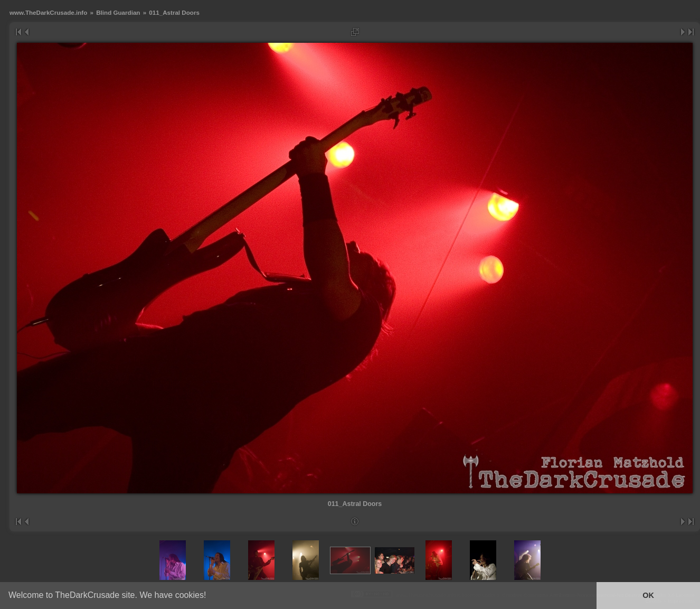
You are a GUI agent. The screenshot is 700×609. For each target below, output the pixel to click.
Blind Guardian (118, 12)
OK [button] (648, 595)
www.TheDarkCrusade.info (48, 12)
